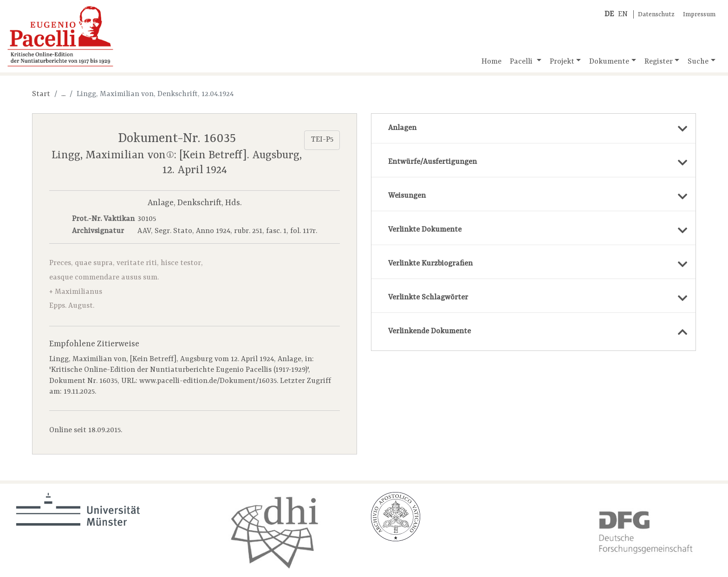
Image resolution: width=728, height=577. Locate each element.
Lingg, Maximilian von (112, 155)
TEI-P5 (322, 140)
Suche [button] (698, 62)
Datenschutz (656, 15)
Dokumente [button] (609, 62)
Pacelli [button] (522, 62)
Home (491, 62)
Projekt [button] (562, 62)
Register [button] (659, 62)
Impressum (699, 15)
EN (623, 14)
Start (41, 94)
